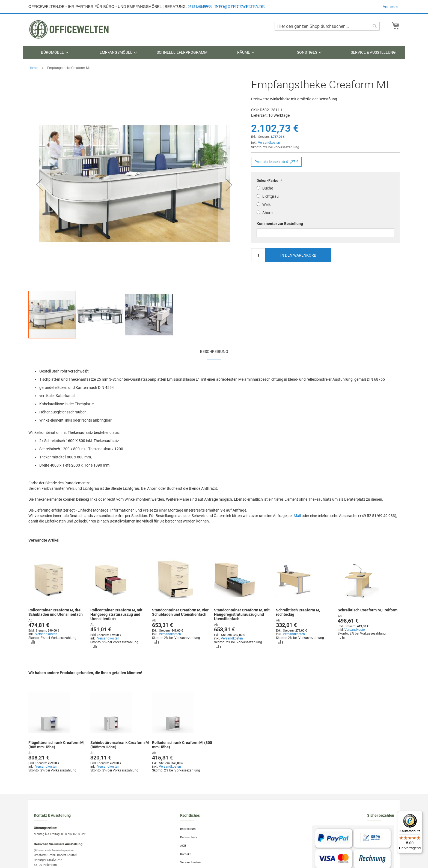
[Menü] (419, 814)
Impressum (188, 829)
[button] (39, 184)
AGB (183, 846)
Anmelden (391, 7)
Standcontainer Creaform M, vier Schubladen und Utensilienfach (180, 612)
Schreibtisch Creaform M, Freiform (368, 610)
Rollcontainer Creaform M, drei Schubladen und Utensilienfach (56, 612)
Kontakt (185, 854)
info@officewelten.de (240, 7)
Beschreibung (214, 352)
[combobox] (327, 26)
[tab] (214, 351)
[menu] (214, 52)
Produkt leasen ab (276, 162)
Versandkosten (269, 143)
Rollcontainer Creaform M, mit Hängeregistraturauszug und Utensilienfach (116, 614)
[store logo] (69, 29)
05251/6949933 (200, 7)
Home (33, 68)
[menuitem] (55, 52)
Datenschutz (189, 837)
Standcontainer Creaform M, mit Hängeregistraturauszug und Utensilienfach (242, 614)
